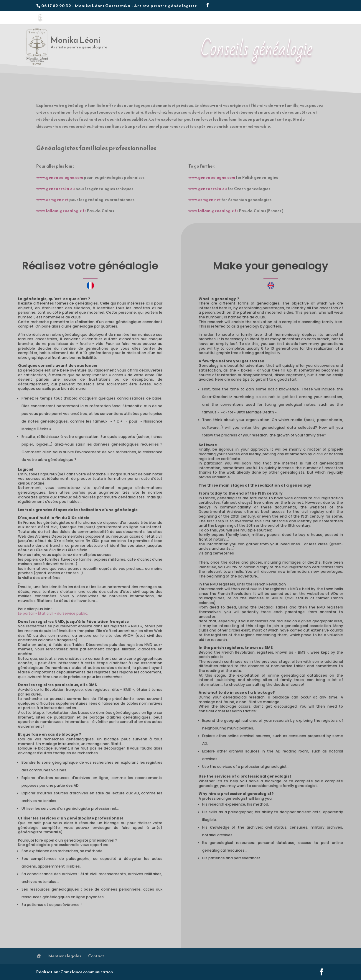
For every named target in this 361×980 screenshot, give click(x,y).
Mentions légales (65, 956)
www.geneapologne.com (60, 177)
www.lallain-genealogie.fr (61, 211)
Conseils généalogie (281, 19)
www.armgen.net (52, 200)
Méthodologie (245, 19)
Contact (312, 19)
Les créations (214, 19)
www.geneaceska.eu (56, 189)
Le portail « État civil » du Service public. (53, 613)
